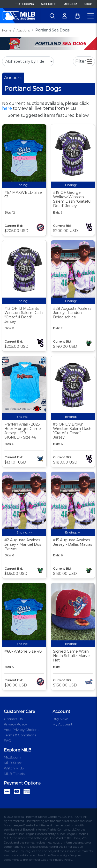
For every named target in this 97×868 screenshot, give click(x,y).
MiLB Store (13, 763)
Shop (88, 4)
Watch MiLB (14, 768)
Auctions (23, 30)
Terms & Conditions (20, 735)
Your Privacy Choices (21, 730)
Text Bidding (25, 4)
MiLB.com (70, 4)
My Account (62, 724)
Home (7, 30)
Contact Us (13, 719)
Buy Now (60, 719)
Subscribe (49, 4)
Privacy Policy (15, 724)
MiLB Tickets (14, 774)
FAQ (8, 741)
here (7, 108)
